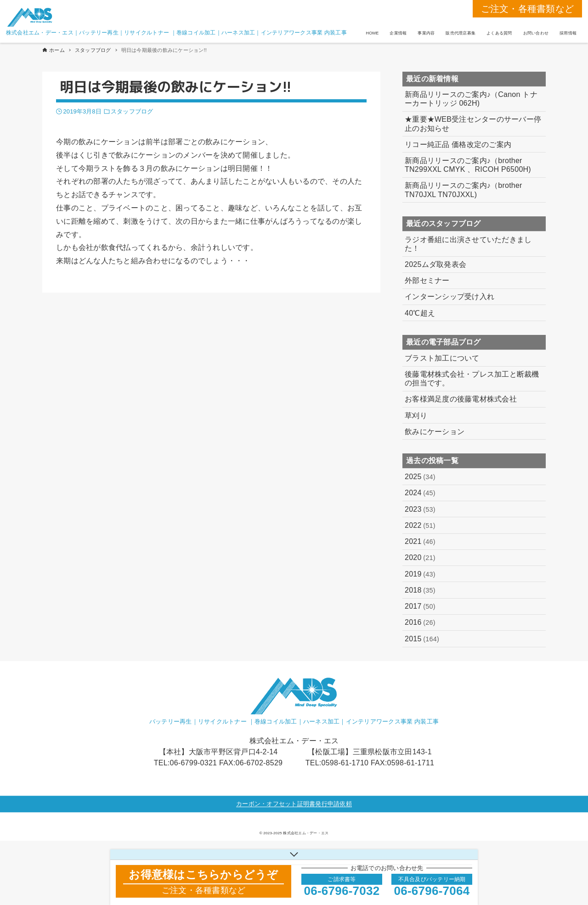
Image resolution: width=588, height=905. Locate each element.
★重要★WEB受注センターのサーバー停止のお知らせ (473, 124)
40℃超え (420, 313)
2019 (420, 574)
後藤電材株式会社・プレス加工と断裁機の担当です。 (472, 379)
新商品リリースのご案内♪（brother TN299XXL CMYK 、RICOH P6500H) (468, 165)
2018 (420, 590)
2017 (420, 606)
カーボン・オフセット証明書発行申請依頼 (294, 804)
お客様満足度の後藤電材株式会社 (461, 399)
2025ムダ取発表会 (435, 264)
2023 (420, 509)
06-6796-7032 (342, 891)
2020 (420, 558)
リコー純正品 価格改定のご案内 (458, 144)
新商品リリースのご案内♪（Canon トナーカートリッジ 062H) (471, 99)
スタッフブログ (132, 111)
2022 (420, 526)
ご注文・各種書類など (528, 9)
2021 (420, 542)
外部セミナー (427, 280)
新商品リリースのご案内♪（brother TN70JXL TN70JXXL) (464, 190)
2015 (422, 639)
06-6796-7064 (432, 891)
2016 (420, 622)
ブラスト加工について (442, 358)
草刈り (416, 416)
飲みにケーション (435, 432)
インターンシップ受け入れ (449, 297)
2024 (420, 493)
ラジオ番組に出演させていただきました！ (468, 244)
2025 (420, 477)
